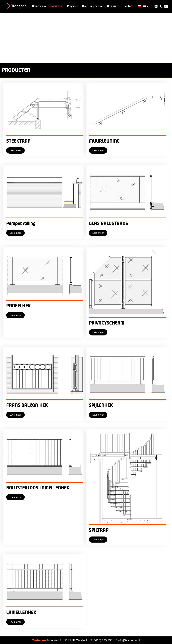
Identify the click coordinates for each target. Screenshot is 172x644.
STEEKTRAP (18, 141)
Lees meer (16, 150)
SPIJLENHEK (101, 406)
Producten (56, 6)
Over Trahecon (92, 6)
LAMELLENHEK (21, 613)
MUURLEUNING (104, 141)
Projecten (73, 6)
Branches (39, 6)
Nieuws (112, 6)
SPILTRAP (99, 530)
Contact (128, 6)
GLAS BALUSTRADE (108, 224)
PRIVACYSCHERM (107, 323)
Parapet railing (21, 224)
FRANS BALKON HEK (27, 406)
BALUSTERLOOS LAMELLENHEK (38, 488)
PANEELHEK (18, 306)
